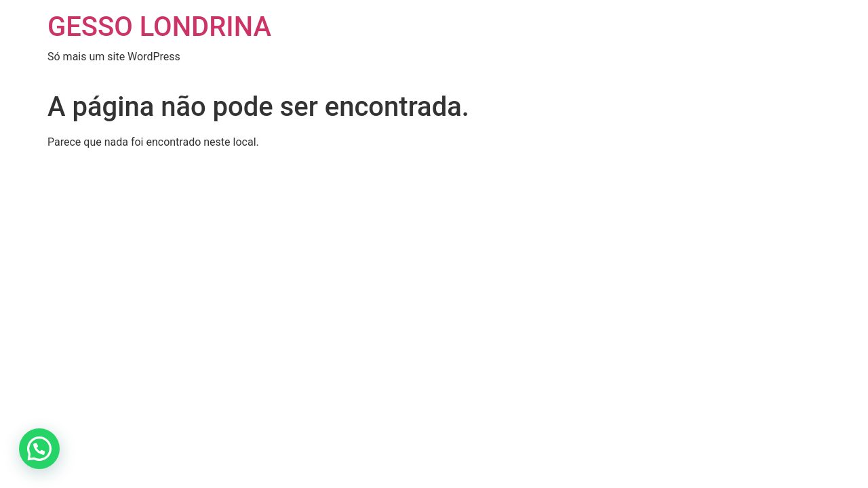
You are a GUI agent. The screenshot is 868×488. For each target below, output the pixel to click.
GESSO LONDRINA (159, 27)
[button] (39, 449)
